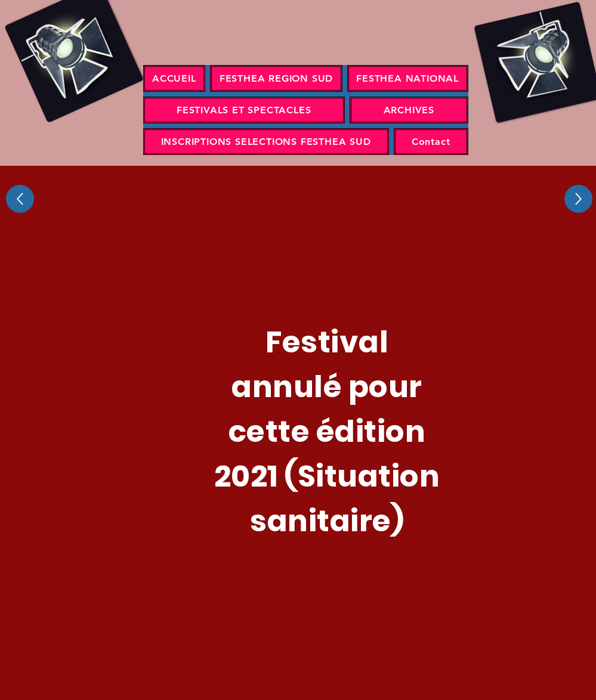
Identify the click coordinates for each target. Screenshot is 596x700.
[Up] (20, 199)
